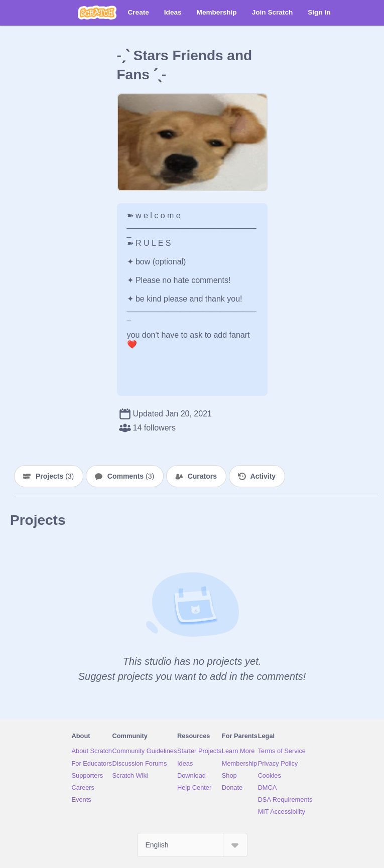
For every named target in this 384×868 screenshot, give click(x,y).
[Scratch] (97, 13)
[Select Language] (192, 845)
